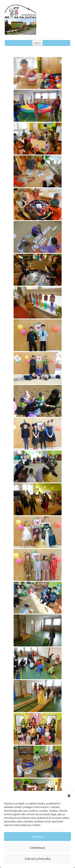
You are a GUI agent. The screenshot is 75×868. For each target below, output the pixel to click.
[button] (69, 796)
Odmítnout (38, 848)
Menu (37, 43)
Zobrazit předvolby (38, 859)
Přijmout (37, 837)
